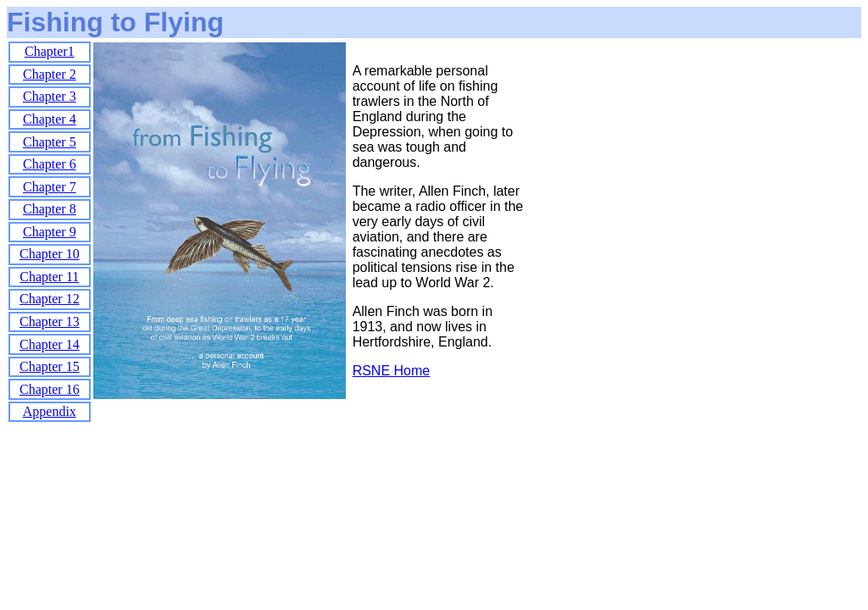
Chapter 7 (50, 187)
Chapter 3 (50, 96)
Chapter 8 (50, 209)
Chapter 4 (50, 119)
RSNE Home (392, 371)
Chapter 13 (50, 322)
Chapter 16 (50, 389)
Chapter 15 (50, 366)
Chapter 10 (50, 254)
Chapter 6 (50, 164)
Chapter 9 (50, 232)
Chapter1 (50, 51)
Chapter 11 (49, 277)
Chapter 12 (50, 299)
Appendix (50, 411)
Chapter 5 (50, 142)
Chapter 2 (50, 74)
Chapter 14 (50, 344)
